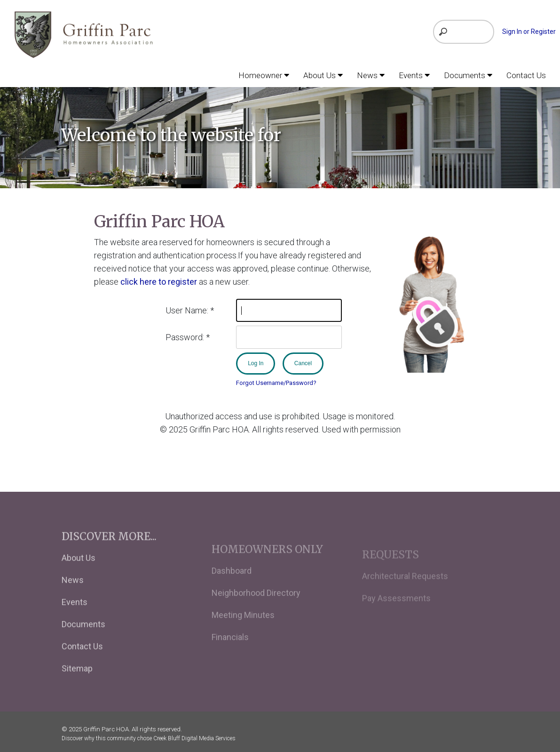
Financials (230, 651)
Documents (83, 636)
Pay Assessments (396, 610)
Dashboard (232, 584)
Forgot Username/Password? (276, 382)
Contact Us (82, 658)
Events (75, 613)
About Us (79, 569)
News (73, 591)
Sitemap (77, 680)
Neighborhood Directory (256, 606)
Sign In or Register (529, 32)
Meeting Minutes (243, 628)
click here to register (159, 281)
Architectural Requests (405, 588)
